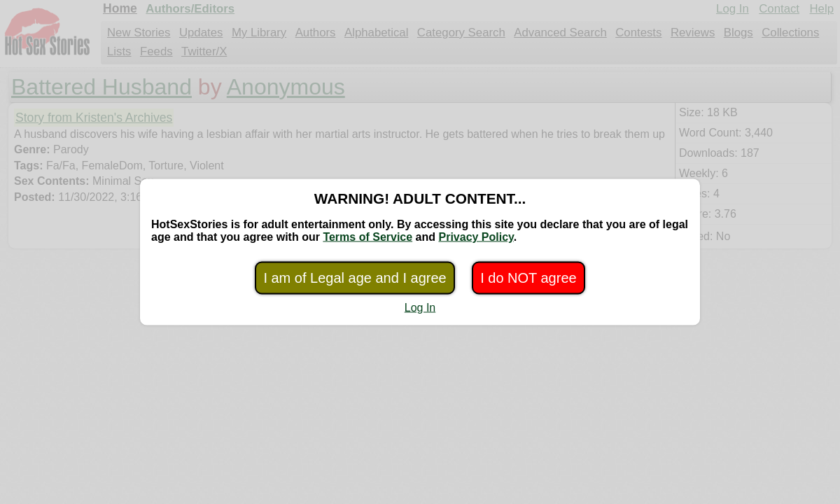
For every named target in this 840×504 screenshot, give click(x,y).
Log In (420, 308)
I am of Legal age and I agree (355, 278)
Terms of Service (367, 237)
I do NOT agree (528, 278)
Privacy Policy (476, 237)
